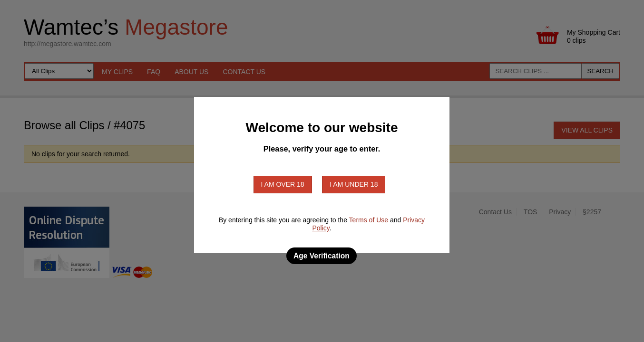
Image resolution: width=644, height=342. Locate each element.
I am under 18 (354, 184)
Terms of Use (369, 220)
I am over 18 (283, 184)
